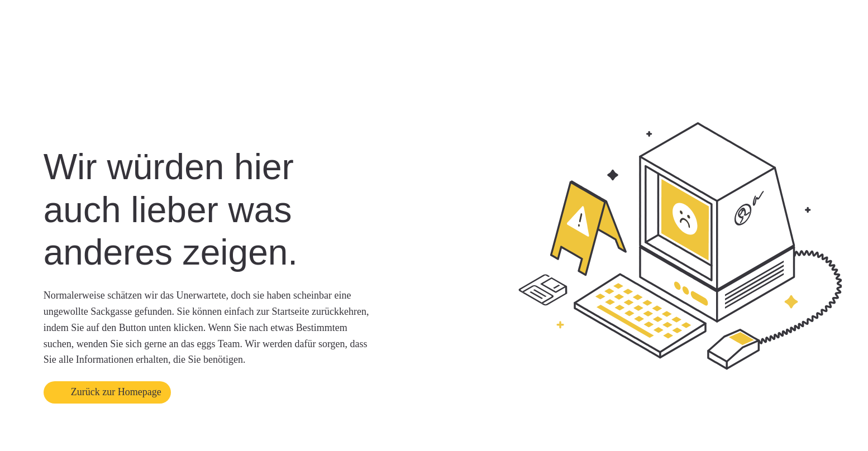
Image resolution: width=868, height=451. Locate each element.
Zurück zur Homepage (116, 392)
